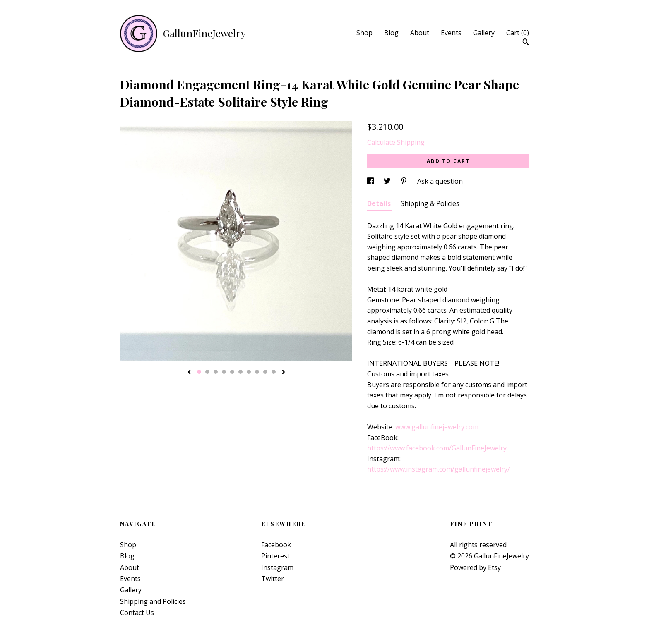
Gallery (484, 33)
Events (451, 33)
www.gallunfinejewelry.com (437, 427)
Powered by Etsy (475, 567)
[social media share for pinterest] (405, 181)
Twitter (273, 579)
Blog (391, 33)
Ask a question (440, 181)
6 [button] (240, 372)
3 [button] (216, 372)
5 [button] (232, 372)
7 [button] (249, 372)
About (420, 33)
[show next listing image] (284, 373)
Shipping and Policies (153, 601)
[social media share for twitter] (388, 181)
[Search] (526, 43)
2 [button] (207, 372)
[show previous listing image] (189, 373)
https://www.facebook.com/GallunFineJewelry (437, 448)
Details (380, 203)
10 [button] (274, 372)
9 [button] (265, 372)
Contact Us (137, 613)
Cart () (518, 33)
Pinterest (275, 556)
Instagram (277, 567)
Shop (364, 33)
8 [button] (257, 372)
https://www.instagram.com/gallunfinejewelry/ (439, 469)
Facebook (276, 545)
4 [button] (224, 372)
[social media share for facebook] (371, 181)
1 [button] (199, 372)
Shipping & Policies (430, 203)
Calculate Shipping (396, 142)
